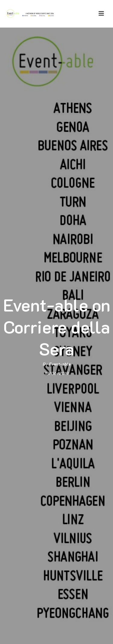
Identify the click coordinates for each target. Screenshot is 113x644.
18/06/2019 (57, 373)
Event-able (60, 364)
